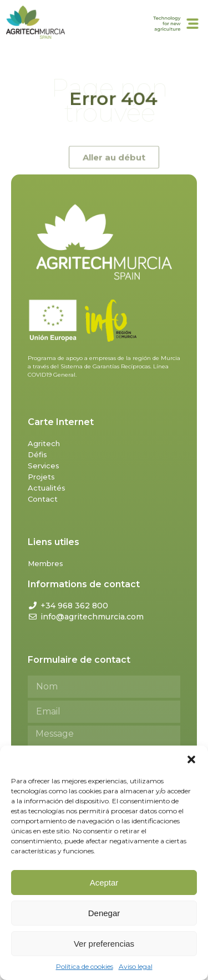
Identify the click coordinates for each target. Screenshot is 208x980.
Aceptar (104, 882)
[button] (191, 759)
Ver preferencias (104, 944)
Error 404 (113, 99)
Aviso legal (136, 966)
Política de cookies (85, 966)
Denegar (104, 913)
